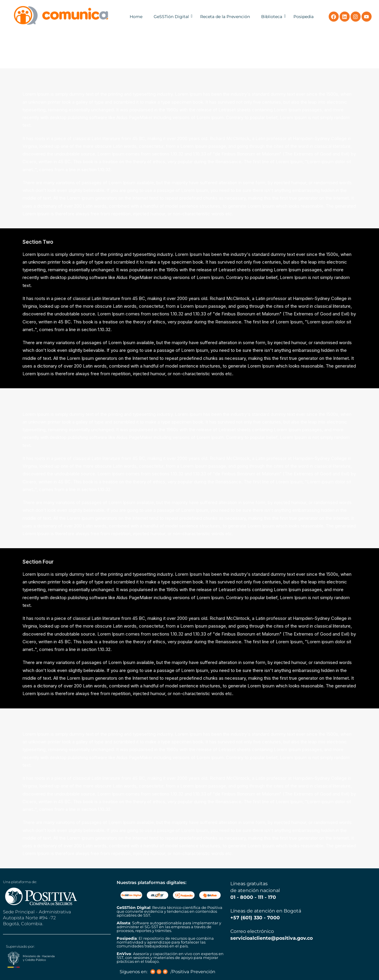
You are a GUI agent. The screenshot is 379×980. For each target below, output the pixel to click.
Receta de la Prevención (225, 17)
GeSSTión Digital (171, 17)
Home (136, 17)
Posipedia (303, 17)
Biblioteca (272, 17)
